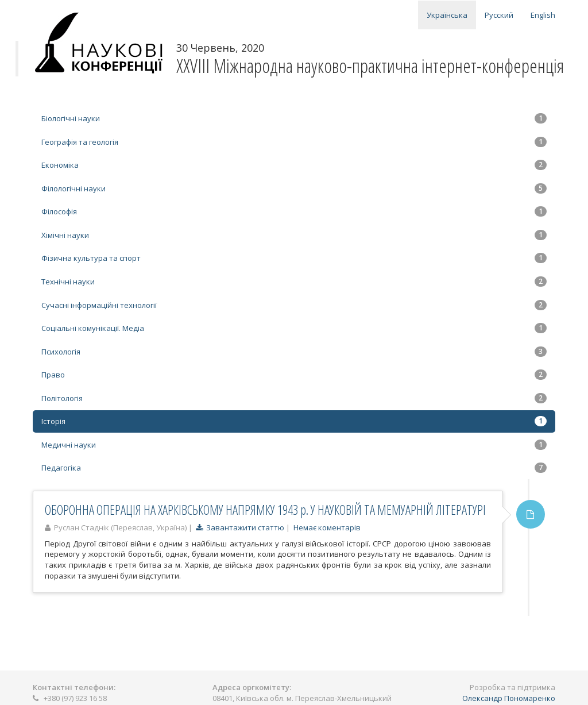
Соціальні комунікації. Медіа (294, 328)
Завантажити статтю (240, 527)
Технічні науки (294, 282)
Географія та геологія (294, 142)
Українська (447, 15)
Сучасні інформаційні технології (294, 305)
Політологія (294, 398)
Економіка (294, 165)
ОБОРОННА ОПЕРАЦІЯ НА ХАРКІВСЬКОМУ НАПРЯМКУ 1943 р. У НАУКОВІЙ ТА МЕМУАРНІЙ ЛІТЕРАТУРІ (265, 510)
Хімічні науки (294, 235)
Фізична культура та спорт (294, 258)
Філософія (294, 211)
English (543, 15)
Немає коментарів (327, 527)
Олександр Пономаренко (509, 698)
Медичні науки (294, 445)
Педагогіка (294, 468)
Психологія (294, 352)
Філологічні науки (294, 188)
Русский (499, 15)
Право (294, 375)
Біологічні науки (294, 118)
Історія (294, 421)
